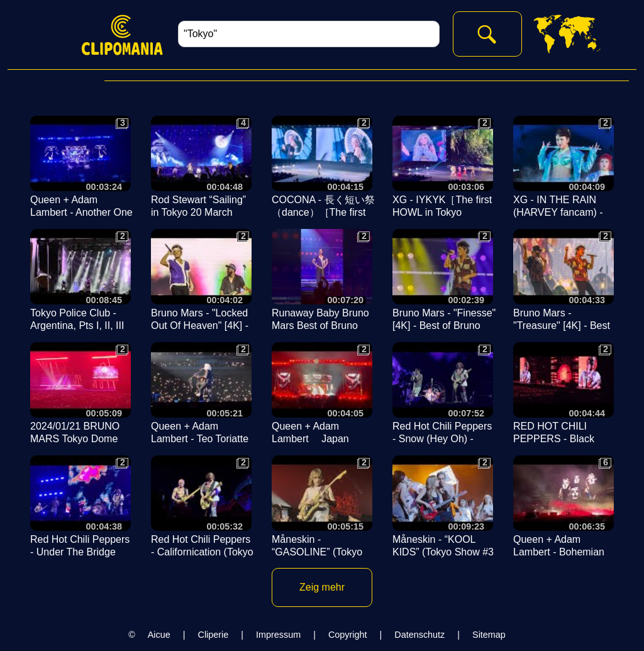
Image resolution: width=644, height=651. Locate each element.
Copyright (348, 635)
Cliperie (214, 635)
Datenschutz (419, 635)
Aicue (159, 635)
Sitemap (489, 635)
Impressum (278, 635)
